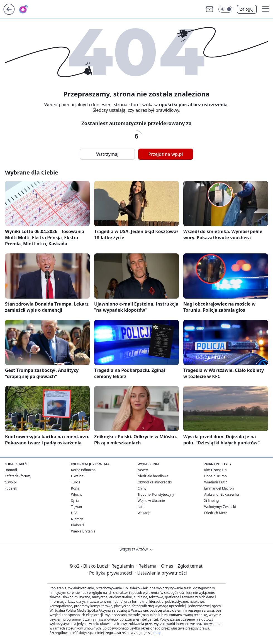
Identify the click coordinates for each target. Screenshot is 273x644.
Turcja (76, 482)
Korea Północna (83, 470)
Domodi (11, 470)
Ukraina (77, 476)
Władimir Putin (216, 482)
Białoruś (77, 525)
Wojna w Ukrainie (151, 501)
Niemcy (77, 519)
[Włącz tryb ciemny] (225, 9)
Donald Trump (215, 476)
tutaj (157, 633)
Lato (141, 507)
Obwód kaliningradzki (155, 482)
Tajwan (76, 507)
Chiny (142, 488)
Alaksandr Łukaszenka (222, 494)
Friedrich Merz (215, 513)
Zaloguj (247, 9)
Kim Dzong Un (215, 470)
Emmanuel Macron (219, 488)
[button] (265, 9)
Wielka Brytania (83, 531)
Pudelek (11, 488)
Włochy (77, 494)
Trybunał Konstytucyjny (156, 494)
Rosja (75, 488)
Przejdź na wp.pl (165, 154)
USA (74, 513)
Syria (75, 501)
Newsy (143, 470)
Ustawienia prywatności (161, 573)
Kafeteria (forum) (18, 476)
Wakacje (144, 513)
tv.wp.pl (11, 482)
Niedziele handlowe (153, 476)
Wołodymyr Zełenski (220, 507)
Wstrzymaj (107, 154)
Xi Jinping (211, 501)
